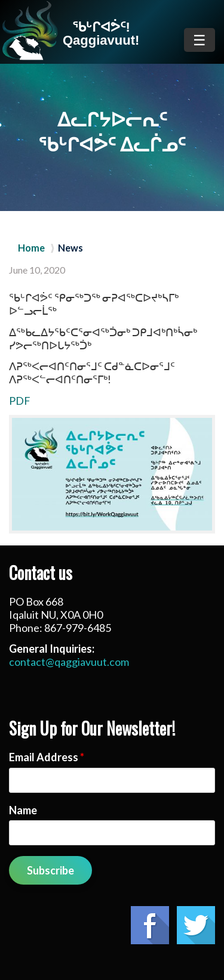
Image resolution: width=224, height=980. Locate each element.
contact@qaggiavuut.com (69, 662)
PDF (20, 401)
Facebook (150, 925)
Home (31, 248)
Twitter (196, 925)
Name (23, 810)
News (70, 248)
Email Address (47, 757)
